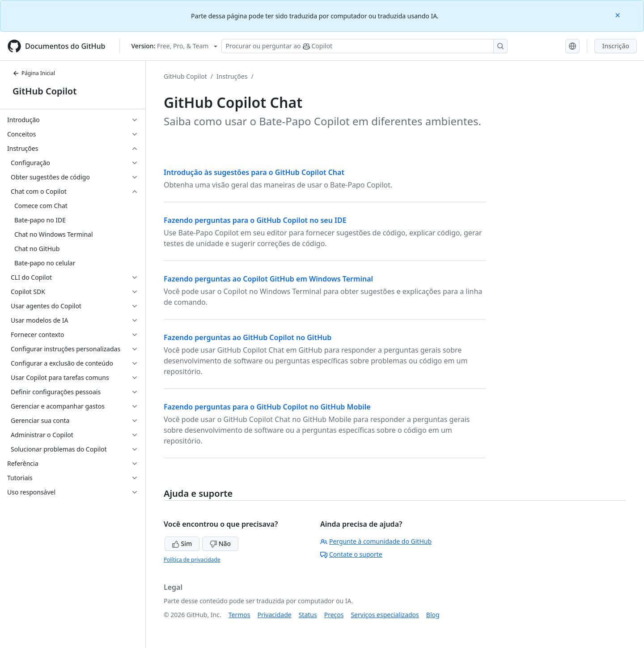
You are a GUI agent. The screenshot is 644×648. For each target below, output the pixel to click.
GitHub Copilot (44, 91)
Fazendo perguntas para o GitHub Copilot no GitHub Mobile (267, 407)
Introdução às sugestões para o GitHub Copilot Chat (254, 172)
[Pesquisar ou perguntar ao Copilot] (364, 46)
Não (220, 544)
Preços (334, 615)
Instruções (232, 76)
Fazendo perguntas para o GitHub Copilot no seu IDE (255, 220)
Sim (182, 544)
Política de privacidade (192, 560)
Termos (239, 615)
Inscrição (616, 46)
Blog (433, 615)
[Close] (619, 15)
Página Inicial (34, 73)
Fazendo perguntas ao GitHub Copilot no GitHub (248, 337)
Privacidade (275, 615)
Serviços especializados (385, 615)
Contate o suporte (351, 554)
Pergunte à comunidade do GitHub (376, 541)
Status (308, 615)
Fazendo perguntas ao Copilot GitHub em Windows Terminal (268, 279)
